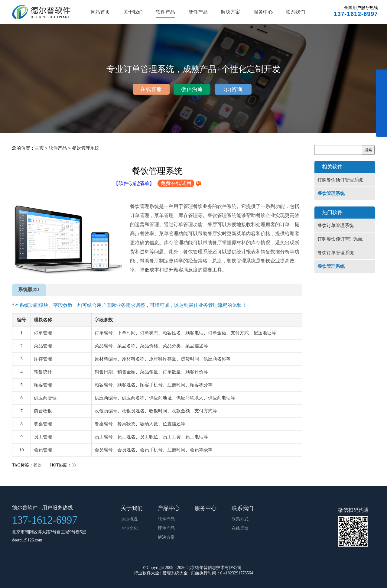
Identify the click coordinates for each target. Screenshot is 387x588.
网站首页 (100, 12)
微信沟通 (192, 89)
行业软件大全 (147, 573)
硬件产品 (198, 12)
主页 (39, 148)
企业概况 (129, 519)
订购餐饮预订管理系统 (340, 180)
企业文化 (129, 528)
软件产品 (165, 12)
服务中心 (263, 12)
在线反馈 (240, 528)
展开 (382, 106)
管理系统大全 (175, 573)
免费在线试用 (176, 183)
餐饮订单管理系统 (336, 226)
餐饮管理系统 (86, 148)
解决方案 (230, 12)
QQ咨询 (233, 89)
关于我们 (133, 12)
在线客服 (151, 89)
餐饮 (37, 465)
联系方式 (240, 519)
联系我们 (295, 12)
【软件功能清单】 (134, 183)
